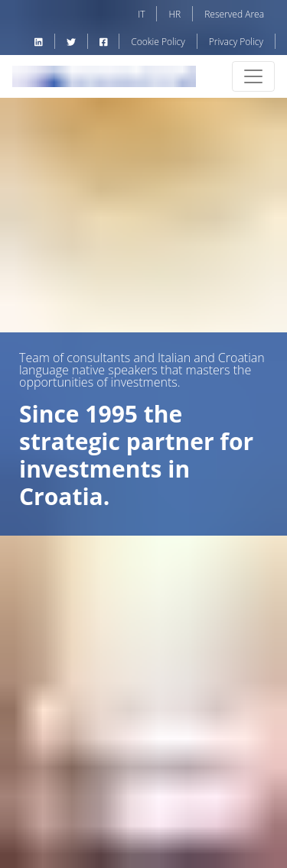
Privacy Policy (236, 42)
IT (141, 14)
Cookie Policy (158, 42)
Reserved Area (234, 14)
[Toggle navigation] (253, 76)
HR (174, 14)
